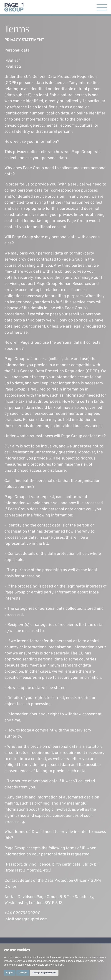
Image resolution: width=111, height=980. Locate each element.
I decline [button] (23, 973)
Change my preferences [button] (44, 973)
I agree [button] (10, 973)
